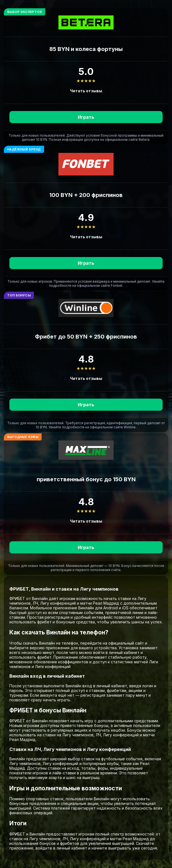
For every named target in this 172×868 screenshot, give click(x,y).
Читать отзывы (86, 91)
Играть (86, 117)
